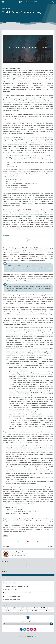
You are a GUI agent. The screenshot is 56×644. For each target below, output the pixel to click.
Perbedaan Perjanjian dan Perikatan (13, 605)
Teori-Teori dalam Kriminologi (12, 587)
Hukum (10, 613)
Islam (24, 613)
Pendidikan (44, 613)
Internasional (17, 613)
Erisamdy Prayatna (28, 2)
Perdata (8, 616)
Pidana (6, 540)
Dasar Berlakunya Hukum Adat (12, 594)
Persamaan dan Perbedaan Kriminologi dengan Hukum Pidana (20, 598)
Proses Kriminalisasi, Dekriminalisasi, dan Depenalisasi (17, 591)
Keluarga (30, 613)
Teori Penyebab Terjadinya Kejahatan (13, 601)
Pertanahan (34, 616)
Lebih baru (6, 551)
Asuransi (4, 613)
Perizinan (21, 616)
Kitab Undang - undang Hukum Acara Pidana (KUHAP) (31, 215)
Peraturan (51, 613)
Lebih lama (50, 551)
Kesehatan (36, 613)
